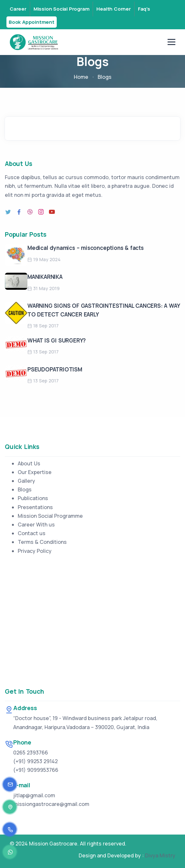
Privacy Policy (35, 551)
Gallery (26, 481)
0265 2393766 (31, 753)
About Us (29, 463)
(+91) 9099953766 (36, 770)
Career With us (36, 525)
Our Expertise (35, 472)
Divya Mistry (160, 855)
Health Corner (113, 9)
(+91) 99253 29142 (35, 761)
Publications (33, 498)
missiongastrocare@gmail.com (51, 804)
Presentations (35, 507)
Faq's (144, 9)
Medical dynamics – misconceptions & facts (86, 248)
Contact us (32, 533)
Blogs (25, 489)
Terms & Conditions (42, 542)
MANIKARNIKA (45, 277)
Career (18, 9)
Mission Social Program (62, 9)
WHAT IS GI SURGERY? (57, 340)
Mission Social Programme (50, 516)
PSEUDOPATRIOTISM (55, 369)
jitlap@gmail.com (34, 795)
